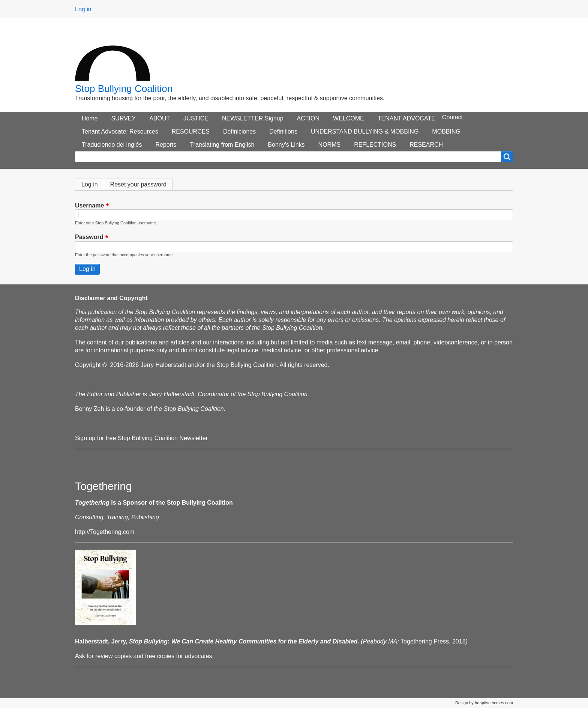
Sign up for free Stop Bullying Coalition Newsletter (141, 438)
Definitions (283, 132)
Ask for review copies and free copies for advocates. (144, 656)
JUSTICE (196, 118)
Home (90, 118)
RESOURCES (191, 132)
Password (89, 237)
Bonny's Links (286, 145)
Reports (166, 145)
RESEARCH (426, 145)
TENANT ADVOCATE (406, 118)
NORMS (330, 145)
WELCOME (349, 118)
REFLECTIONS (375, 145)
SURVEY (124, 118)
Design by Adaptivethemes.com (484, 703)
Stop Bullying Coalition (124, 89)
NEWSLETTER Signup (253, 118)
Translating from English (222, 145)
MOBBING (446, 132)
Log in (83, 9)
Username (89, 205)
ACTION (308, 118)
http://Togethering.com (105, 532)
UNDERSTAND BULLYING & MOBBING (365, 132)
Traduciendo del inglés (112, 145)
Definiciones (239, 132)
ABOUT (160, 118)
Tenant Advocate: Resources (120, 132)
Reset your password (138, 184)
